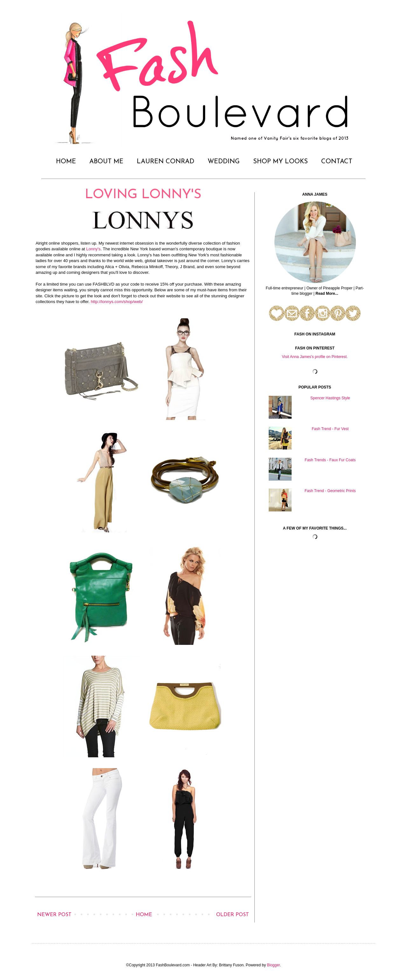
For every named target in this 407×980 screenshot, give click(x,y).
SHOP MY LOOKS (280, 162)
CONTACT (337, 162)
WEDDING (224, 162)
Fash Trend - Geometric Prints (330, 491)
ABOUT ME (106, 162)
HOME (66, 162)
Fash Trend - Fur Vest (330, 429)
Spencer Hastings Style (330, 398)
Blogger (274, 965)
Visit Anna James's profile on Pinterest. (315, 357)
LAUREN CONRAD (166, 162)
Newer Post (54, 915)
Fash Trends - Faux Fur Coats (330, 460)
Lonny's (93, 249)
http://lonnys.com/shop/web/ (117, 302)
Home (144, 915)
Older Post (233, 915)
